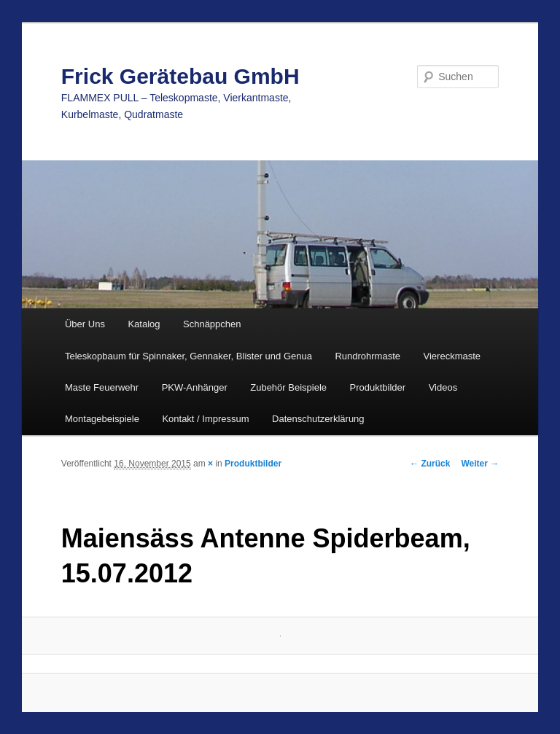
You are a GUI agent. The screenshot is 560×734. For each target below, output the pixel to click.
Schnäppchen (212, 324)
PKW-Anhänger (195, 387)
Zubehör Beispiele (288, 387)
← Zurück (430, 464)
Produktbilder (378, 387)
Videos (443, 387)
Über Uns (85, 324)
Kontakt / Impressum (205, 419)
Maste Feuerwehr (102, 387)
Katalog (144, 324)
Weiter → (480, 464)
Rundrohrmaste (367, 356)
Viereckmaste (452, 356)
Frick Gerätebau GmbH (180, 76)
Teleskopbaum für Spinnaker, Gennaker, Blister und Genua (188, 356)
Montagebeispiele (102, 419)
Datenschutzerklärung (318, 419)
